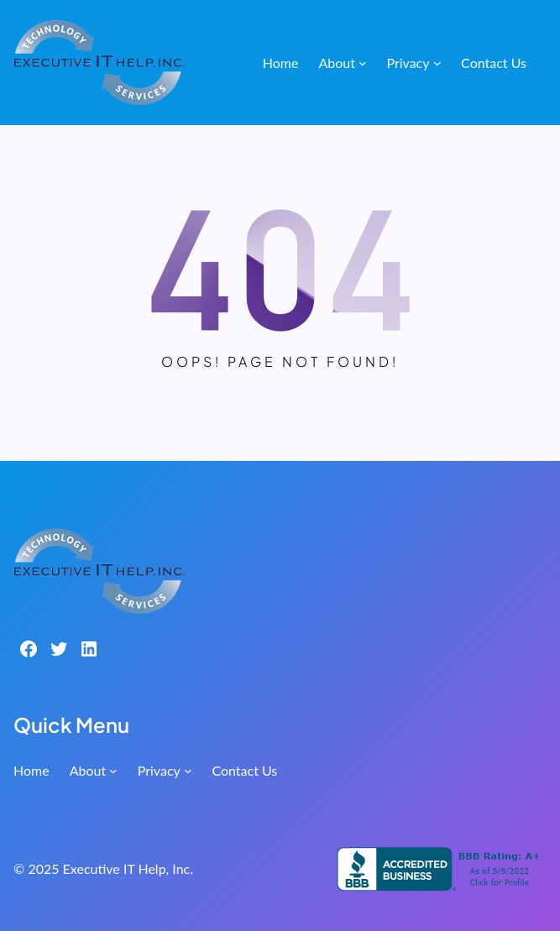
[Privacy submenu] (437, 63)
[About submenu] (363, 63)
